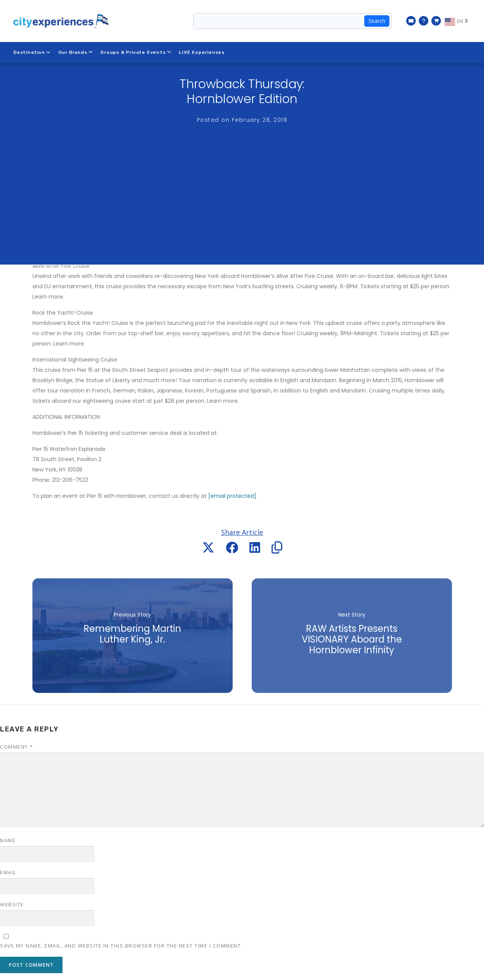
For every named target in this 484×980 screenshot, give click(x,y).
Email (8, 872)
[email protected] (232, 496)
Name (8, 840)
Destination (32, 52)
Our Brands (76, 52)
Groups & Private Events (136, 52)
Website (12, 904)
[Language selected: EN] (458, 21)
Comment (17, 747)
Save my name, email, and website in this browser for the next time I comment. (121, 946)
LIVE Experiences (202, 52)
